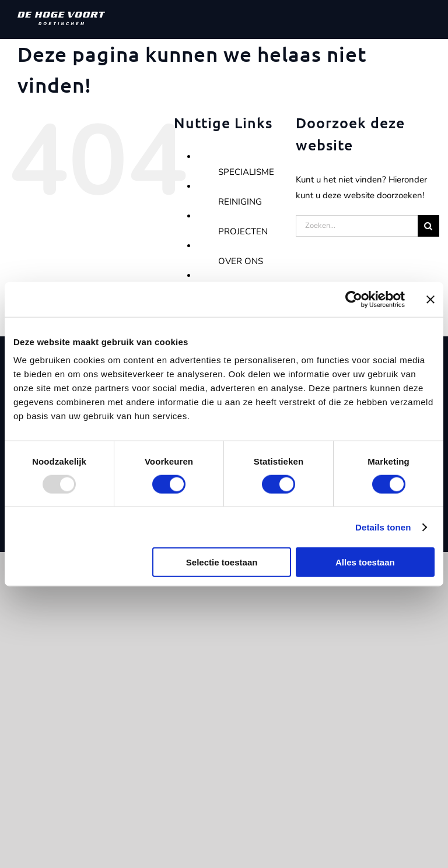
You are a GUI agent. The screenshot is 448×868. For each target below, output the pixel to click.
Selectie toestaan (222, 562)
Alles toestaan (365, 562)
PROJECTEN (243, 231)
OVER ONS (241, 261)
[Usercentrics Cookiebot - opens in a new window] (354, 299)
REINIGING (240, 202)
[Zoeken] (428, 226)
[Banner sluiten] (430, 299)
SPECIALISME (246, 172)
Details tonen (383, 527)
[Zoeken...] (357, 226)
